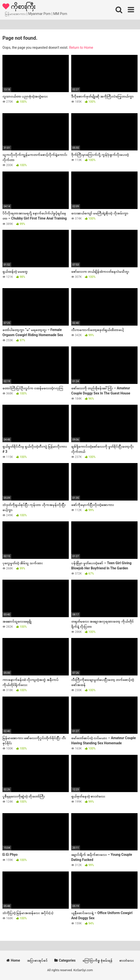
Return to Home (81, 48)
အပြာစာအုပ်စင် (37, 960)
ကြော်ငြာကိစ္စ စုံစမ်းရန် (97, 960)
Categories (67, 960)
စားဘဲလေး (126, 960)
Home (15, 960)
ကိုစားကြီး (19, 6)
